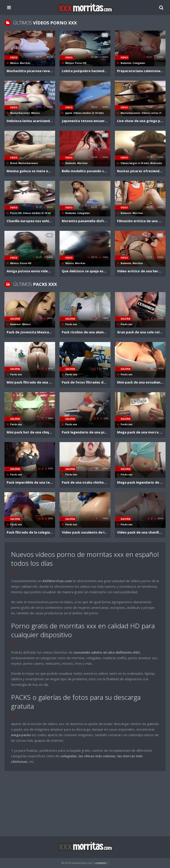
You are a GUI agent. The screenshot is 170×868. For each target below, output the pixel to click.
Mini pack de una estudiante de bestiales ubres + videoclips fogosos (140, 382)
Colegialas (139, 63)
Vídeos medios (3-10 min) (89, 113)
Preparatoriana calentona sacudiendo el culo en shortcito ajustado (140, 71)
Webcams (156, 163)
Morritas (25, 63)
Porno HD (81, 63)
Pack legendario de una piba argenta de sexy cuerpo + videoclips (85, 432)
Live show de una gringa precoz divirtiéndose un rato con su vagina (140, 121)
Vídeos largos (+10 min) (135, 163)
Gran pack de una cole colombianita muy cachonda (140, 332)
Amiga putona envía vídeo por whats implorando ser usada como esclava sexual (30, 271)
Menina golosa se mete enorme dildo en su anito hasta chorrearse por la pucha (30, 171)
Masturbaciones (20, 113)
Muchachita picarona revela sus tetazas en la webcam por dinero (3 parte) (30, 71)
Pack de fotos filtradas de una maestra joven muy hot (85, 382)
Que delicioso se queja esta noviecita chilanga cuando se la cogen (85, 271)
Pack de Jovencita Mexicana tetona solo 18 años (30, 332)
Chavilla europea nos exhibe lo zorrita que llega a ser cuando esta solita (30, 221)
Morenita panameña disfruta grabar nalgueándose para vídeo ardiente (85, 221)
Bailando (126, 63)
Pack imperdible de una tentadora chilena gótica (30, 482)
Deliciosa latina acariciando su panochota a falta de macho (30, 121)
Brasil (14, 163)
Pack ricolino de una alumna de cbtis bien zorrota (85, 332)
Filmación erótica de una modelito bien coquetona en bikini (140, 221)
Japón (69, 113)
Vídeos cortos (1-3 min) (156, 113)
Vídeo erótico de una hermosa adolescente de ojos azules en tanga (140, 271)
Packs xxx (71, 324)
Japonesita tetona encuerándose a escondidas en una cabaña (85, 121)
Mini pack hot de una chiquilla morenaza (30, 432)
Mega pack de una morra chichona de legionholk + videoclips (140, 432)
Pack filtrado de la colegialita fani (30, 532)
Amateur (15, 324)
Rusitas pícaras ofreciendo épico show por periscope (140, 171)
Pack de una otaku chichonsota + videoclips (85, 482)
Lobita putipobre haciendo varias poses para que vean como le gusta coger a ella (85, 71)
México (14, 63)
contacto (101, 863)
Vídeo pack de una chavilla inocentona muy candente (140, 532)
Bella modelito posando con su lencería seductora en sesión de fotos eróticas (85, 171)
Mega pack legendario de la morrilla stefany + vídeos (140, 482)
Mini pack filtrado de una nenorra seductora (30, 382)
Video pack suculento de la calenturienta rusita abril (85, 532)
